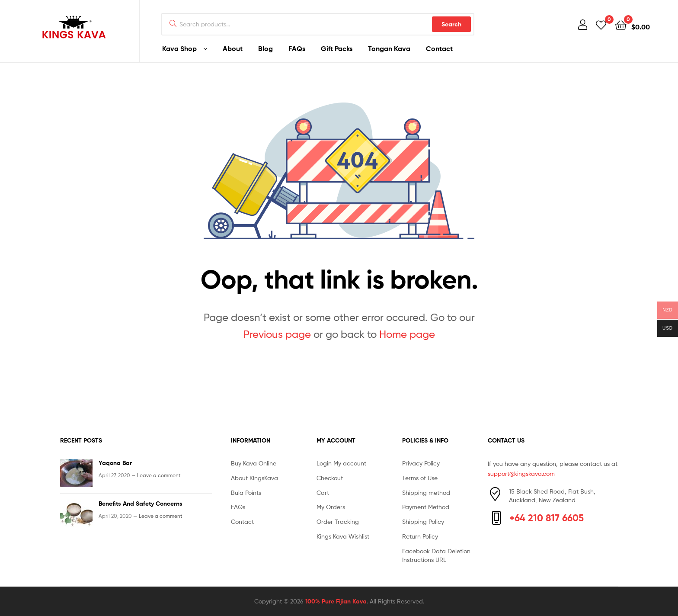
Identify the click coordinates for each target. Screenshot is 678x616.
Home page (407, 334)
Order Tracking (338, 521)
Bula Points (246, 492)
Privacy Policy (421, 463)
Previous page (277, 334)
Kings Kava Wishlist (343, 536)
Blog (265, 48)
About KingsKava (254, 478)
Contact (439, 48)
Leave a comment (159, 475)
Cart (323, 492)
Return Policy (420, 536)
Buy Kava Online (254, 463)
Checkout (330, 478)
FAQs (297, 48)
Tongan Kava (389, 48)
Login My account (341, 463)
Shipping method (426, 492)
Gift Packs (337, 48)
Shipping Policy (423, 521)
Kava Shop (179, 48)
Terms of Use (420, 478)
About (233, 48)
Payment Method (426, 507)
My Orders (331, 507)
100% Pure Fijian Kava (336, 601)
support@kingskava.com (521, 473)
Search (451, 24)
